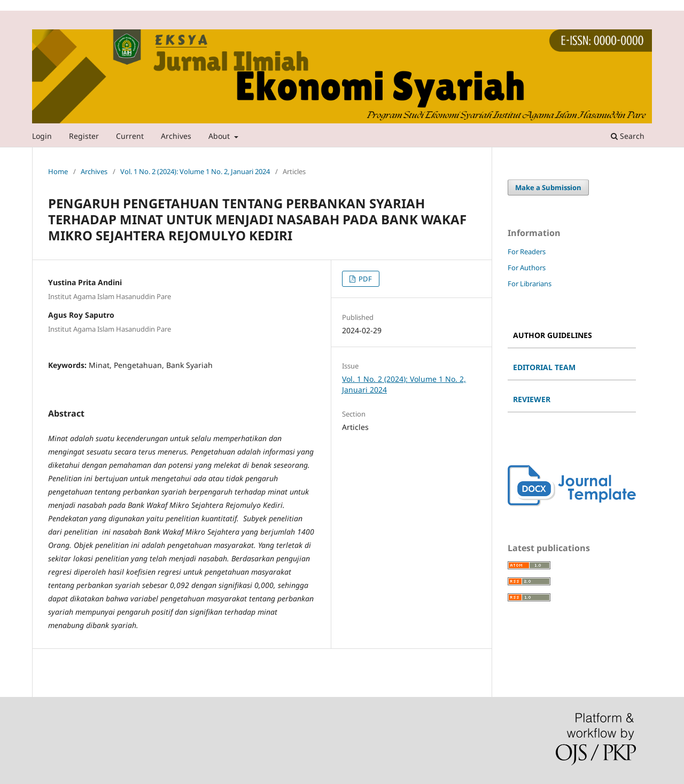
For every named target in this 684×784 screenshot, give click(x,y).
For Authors (527, 268)
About (220, 136)
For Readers (527, 252)
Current (130, 136)
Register (84, 136)
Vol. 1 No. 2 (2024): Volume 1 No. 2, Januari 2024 (195, 171)
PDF (364, 279)
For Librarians (530, 284)
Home (58, 171)
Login (42, 136)
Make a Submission (548, 187)
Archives (176, 136)
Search (628, 136)
